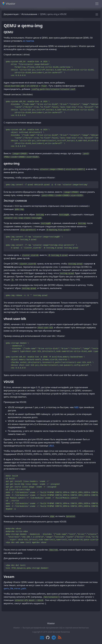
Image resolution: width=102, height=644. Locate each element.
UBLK (51, 446)
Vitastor (8, 4)
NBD (76, 407)
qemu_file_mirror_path (15, 588)
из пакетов (28, 41)
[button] (97, 15)
